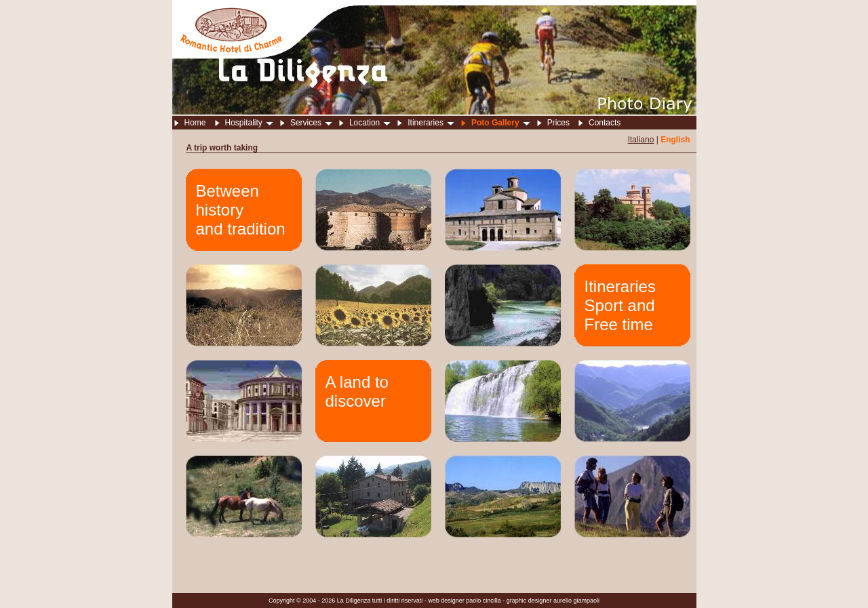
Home (195, 123)
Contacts (605, 123)
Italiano (641, 140)
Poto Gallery (501, 123)
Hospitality (249, 123)
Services (311, 123)
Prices (558, 123)
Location (370, 123)
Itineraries (431, 123)
